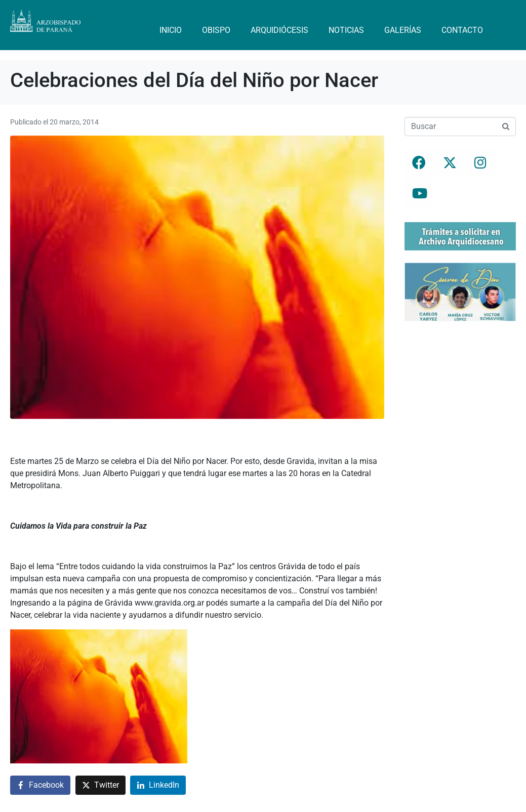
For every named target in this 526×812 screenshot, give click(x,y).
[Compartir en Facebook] (40, 785)
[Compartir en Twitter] (100, 785)
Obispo (216, 30)
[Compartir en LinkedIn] (158, 785)
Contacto (462, 30)
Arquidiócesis (279, 30)
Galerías (403, 30)
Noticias (346, 30)
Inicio (171, 30)
